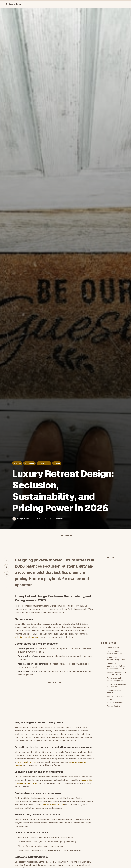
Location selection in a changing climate (116, 673)
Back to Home (13, 4)
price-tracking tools (27, 762)
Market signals (113, 648)
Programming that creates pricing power (116, 659)
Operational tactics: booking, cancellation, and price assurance (116, 666)
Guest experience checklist (114, 692)
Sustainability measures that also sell (117, 685)
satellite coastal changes (27, 637)
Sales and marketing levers (115, 698)
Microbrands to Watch (53, 805)
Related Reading (114, 706)
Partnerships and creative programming (116, 679)
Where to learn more (115, 703)
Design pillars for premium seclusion (115, 652)
